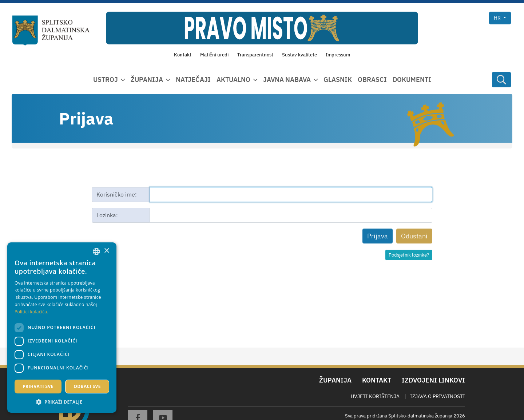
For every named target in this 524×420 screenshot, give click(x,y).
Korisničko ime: (117, 194)
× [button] (106, 251)
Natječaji (193, 80)
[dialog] (62, 328)
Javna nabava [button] (287, 80)
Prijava (378, 236)
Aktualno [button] (233, 80)
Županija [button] (147, 80)
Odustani (414, 236)
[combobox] (96, 251)
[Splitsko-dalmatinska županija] (51, 31)
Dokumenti (412, 80)
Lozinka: (107, 215)
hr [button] (498, 18)
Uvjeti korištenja (375, 396)
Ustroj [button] (106, 80)
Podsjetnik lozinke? (409, 255)
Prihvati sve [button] (38, 386)
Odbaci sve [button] (87, 386)
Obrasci (372, 80)
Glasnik (338, 80)
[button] (62, 402)
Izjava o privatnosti (438, 396)
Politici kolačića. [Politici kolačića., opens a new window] (31, 312)
